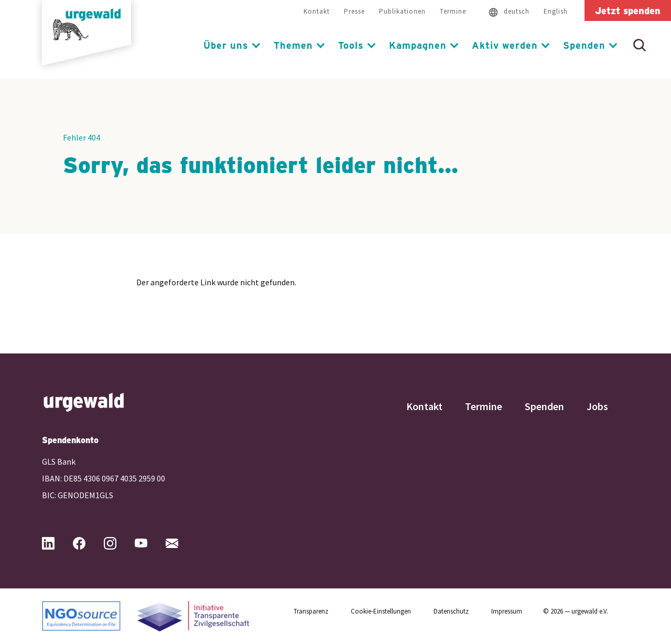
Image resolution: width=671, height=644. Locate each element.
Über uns (226, 45)
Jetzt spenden (628, 10)
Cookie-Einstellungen (381, 611)
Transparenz (311, 611)
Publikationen (402, 11)
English (556, 11)
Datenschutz (451, 611)
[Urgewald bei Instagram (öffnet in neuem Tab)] (118, 543)
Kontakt (317, 11)
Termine (453, 11)
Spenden (584, 45)
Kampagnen (418, 45)
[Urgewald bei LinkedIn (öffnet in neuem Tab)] (57, 543)
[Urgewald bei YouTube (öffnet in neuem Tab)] (149, 543)
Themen (293, 45)
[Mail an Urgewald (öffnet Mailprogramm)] (180, 543)
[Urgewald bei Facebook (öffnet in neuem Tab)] (88, 543)
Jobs (597, 406)
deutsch (517, 11)
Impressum (507, 611)
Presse (354, 11)
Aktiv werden (505, 45)
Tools (351, 45)
